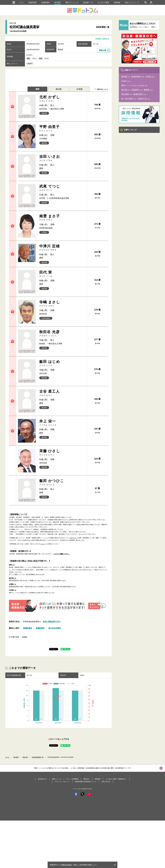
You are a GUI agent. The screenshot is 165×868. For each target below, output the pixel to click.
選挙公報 (103, 50)
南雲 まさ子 (62, 218)
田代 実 (62, 274)
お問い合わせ (106, 782)
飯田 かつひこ (62, 482)
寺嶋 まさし (62, 304)
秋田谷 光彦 (62, 333)
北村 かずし (62, 99)
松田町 (25, 637)
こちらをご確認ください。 (62, 554)
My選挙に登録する (102, 39)
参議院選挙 (45, 2)
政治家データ (88, 2)
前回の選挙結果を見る (52, 622)
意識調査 (117, 2)
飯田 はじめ (62, 363)
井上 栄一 (62, 423)
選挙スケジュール (72, 2)
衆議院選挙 (33, 2)
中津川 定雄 (62, 248)
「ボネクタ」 (73, 538)
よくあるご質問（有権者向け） (116, 779)
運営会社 (87, 779)
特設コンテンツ (132, 2)
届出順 (59, 89)
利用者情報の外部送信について (86, 782)
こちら (42, 544)
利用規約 (98, 779)
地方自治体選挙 (55, 628)
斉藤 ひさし (62, 453)
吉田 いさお (62, 158)
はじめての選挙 (103, 2)
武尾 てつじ (62, 188)
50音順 (80, 89)
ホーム (7, 757)
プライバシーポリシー (62, 782)
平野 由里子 (62, 128)
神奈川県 (25, 757)
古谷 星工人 (62, 393)
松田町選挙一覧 (103, 27)
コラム (21, 2)
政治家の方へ (43, 779)
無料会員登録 (67, 865)
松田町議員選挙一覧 (38, 757)
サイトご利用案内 (72, 779)
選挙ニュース (57, 779)
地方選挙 (57, 2)
